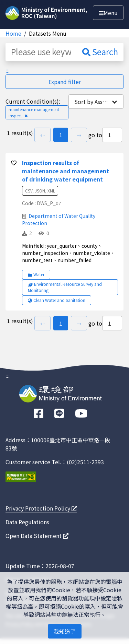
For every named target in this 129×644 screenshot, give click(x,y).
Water (36, 274)
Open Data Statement (37, 536)
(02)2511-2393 (85, 462)
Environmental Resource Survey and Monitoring (65, 287)
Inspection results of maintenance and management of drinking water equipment (66, 171)
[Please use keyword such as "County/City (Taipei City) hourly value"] (41, 52)
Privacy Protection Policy (41, 508)
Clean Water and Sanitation (57, 300)
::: (8, 70)
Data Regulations (27, 522)
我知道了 (65, 631)
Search (100, 52)
